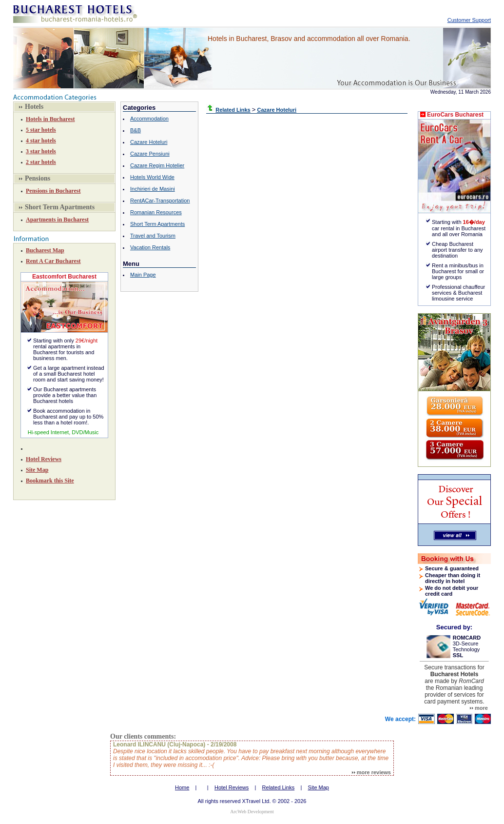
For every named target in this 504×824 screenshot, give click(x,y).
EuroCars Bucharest (455, 115)
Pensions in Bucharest (53, 191)
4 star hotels (41, 141)
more (479, 708)
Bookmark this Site (50, 481)
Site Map (37, 470)
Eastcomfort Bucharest (64, 277)
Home (182, 787)
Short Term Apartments (157, 224)
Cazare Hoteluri (149, 142)
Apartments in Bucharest (57, 220)
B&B (136, 130)
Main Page (143, 275)
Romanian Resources (156, 212)
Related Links (279, 787)
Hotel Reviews (44, 459)
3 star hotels (41, 151)
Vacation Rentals (150, 247)
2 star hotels (41, 162)
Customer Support (469, 20)
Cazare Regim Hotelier (157, 165)
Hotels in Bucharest (50, 119)
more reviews (371, 772)
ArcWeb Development (252, 812)
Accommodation (149, 119)
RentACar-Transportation (160, 201)
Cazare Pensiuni (150, 154)
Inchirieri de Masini (153, 189)
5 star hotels (41, 130)
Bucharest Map (45, 250)
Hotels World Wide (152, 177)
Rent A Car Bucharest (53, 261)
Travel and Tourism (153, 236)
